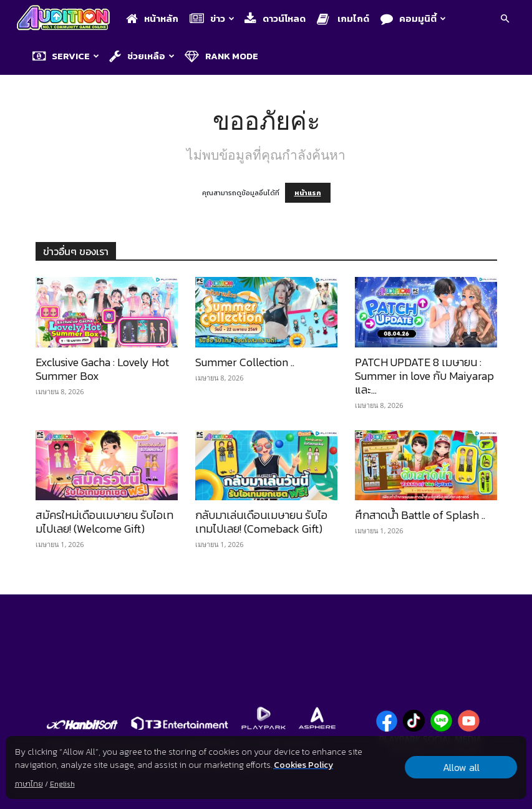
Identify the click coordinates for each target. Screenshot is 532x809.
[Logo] (66, 19)
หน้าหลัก (152, 18)
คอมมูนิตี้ (413, 18)
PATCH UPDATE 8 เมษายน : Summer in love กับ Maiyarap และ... (424, 376)
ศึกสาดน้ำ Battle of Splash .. (420, 515)
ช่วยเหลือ (142, 56)
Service (66, 56)
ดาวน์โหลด (275, 18)
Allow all (461, 767)
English (62, 784)
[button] (505, 20)
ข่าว (212, 18)
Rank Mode (221, 56)
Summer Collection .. (245, 362)
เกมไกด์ (343, 18)
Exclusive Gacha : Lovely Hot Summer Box (102, 369)
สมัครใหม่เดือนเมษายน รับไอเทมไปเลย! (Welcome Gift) (104, 522)
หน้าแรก (308, 193)
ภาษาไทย (29, 784)
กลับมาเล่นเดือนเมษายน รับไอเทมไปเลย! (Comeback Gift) (261, 522)
